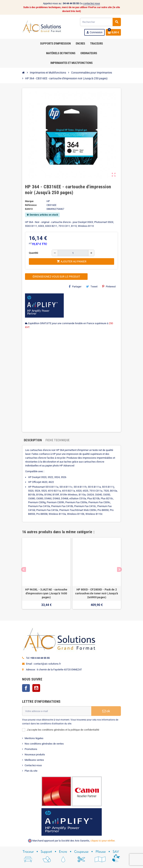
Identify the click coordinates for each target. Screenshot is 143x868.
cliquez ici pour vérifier (103, 841)
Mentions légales (34, 738)
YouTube (36, 688)
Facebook (26, 688)
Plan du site (31, 771)
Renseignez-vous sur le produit (56, 277)
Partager (75, 286)
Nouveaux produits (35, 754)
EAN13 (29, 209)
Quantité (34, 253)
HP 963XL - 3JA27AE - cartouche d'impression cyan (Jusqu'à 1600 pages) (46, 593)
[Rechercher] (100, 22)
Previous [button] (24, 569)
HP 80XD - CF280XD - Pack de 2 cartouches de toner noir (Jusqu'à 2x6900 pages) (97, 593)
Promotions (31, 749)
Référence (31, 205)
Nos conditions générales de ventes (44, 744)
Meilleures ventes (34, 760)
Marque (29, 201)
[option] (46, 573)
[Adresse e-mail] (57, 711)
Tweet (92, 286)
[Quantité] (73, 253)
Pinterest (109, 286)
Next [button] (119, 569)
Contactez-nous (33, 765)
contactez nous (92, 3)
